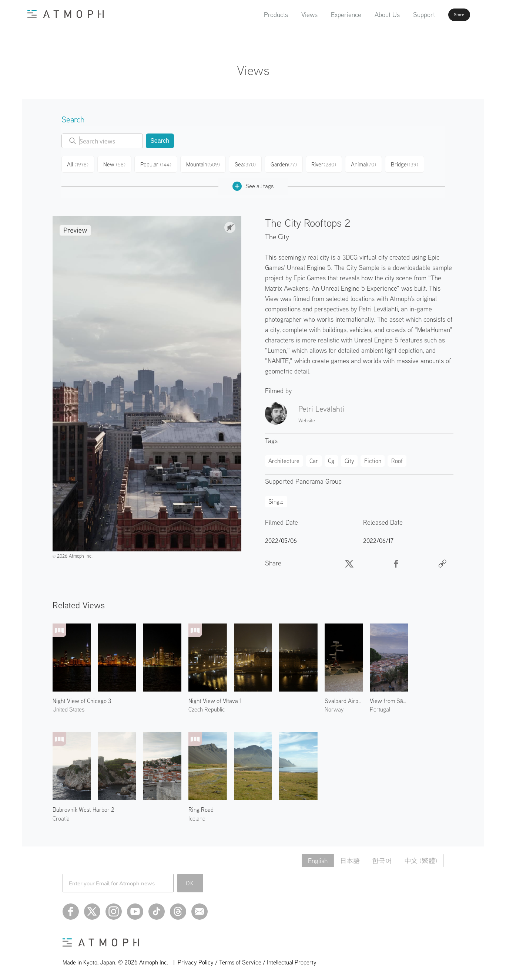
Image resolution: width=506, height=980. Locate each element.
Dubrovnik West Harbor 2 (83, 807)
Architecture (284, 459)
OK (190, 881)
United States (68, 707)
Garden (287, 163)
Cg (331, 459)
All (79, 163)
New (116, 163)
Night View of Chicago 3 (82, 699)
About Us (369, 15)
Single (276, 499)
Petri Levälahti (321, 406)
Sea (248, 163)
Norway (334, 707)
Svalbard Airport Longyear (344, 699)
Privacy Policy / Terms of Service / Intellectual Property (247, 960)
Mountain (205, 163)
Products (258, 15)
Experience (328, 15)
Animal (369, 163)
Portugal (380, 707)
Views (291, 15)
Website (307, 418)
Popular (158, 163)
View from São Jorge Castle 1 (389, 699)
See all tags (253, 184)
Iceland (197, 816)
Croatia (61, 816)
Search (160, 141)
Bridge (411, 163)
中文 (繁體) (421, 859)
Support (406, 15)
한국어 (382, 859)
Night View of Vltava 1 (215, 699)
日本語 (350, 859)
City (349, 459)
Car (314, 459)
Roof (397, 459)
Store (448, 15)
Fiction (373, 459)
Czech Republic (207, 707)
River (328, 163)
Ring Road (201, 807)
